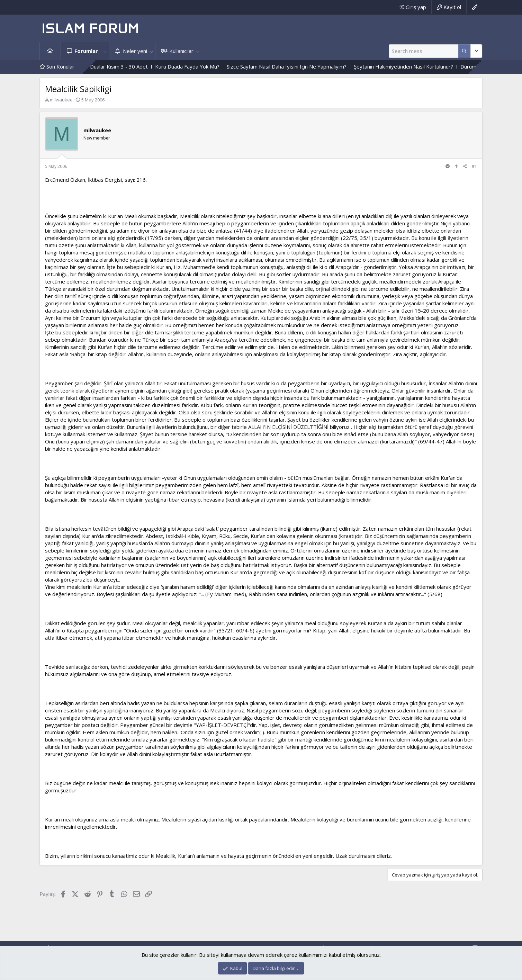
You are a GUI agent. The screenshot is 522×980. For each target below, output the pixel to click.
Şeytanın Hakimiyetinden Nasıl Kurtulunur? (419, 66)
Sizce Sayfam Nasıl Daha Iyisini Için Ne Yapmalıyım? (303, 66)
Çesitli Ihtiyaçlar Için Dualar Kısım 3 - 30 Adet (111, 66)
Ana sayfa (50, 51)
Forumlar (86, 51)
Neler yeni (135, 51)
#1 (474, 166)
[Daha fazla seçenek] (464, 51)
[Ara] (424, 51)
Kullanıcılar (181, 51)
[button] (105, 51)
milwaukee (61, 100)
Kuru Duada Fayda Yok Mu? (203, 66)
